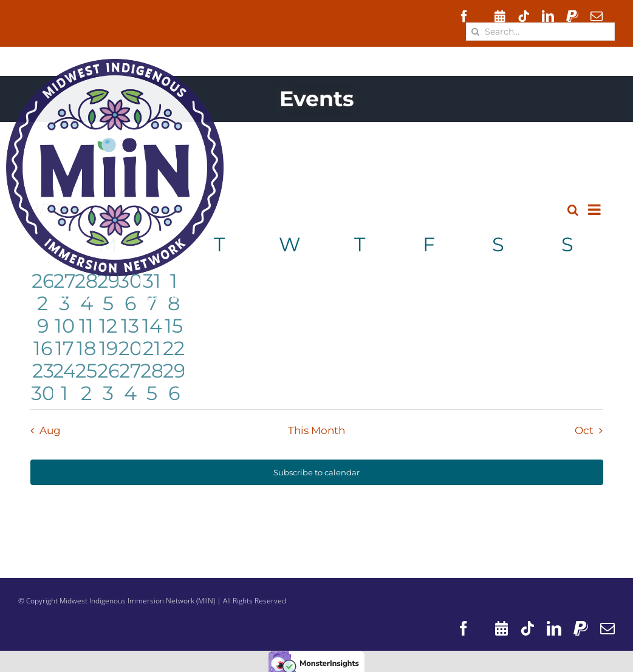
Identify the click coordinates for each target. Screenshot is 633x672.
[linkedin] (548, 16)
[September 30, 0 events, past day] (43, 392)
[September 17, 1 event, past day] (64, 347)
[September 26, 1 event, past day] (108, 369)
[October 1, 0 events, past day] (64, 392)
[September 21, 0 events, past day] (152, 347)
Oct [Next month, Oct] (584, 430)
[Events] (500, 16)
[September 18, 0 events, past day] (86, 347)
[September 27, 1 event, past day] (130, 369)
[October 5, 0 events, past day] (152, 392)
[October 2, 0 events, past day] (86, 392)
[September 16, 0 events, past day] (43, 347)
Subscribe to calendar (316, 472)
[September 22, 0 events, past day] (174, 347)
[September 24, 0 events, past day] (64, 369)
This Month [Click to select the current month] (316, 430)
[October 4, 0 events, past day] (130, 392)
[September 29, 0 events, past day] (174, 369)
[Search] (475, 32)
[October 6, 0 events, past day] (174, 392)
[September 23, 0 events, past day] (43, 369)
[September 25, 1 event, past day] (86, 369)
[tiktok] (524, 16)
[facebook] (464, 16)
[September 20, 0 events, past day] (130, 347)
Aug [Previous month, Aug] (50, 430)
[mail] (597, 16)
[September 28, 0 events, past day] (152, 369)
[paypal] (572, 16)
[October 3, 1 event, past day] (108, 392)
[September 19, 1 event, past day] (108, 347)
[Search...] (540, 32)
